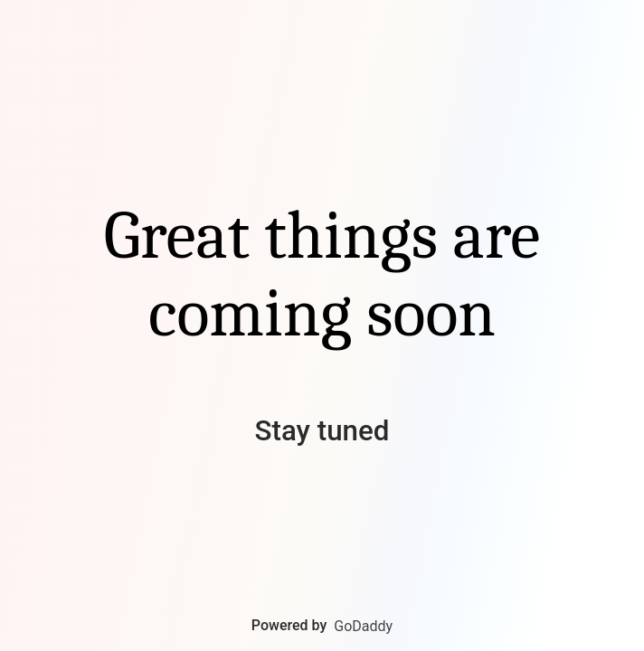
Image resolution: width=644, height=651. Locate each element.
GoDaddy (363, 626)
